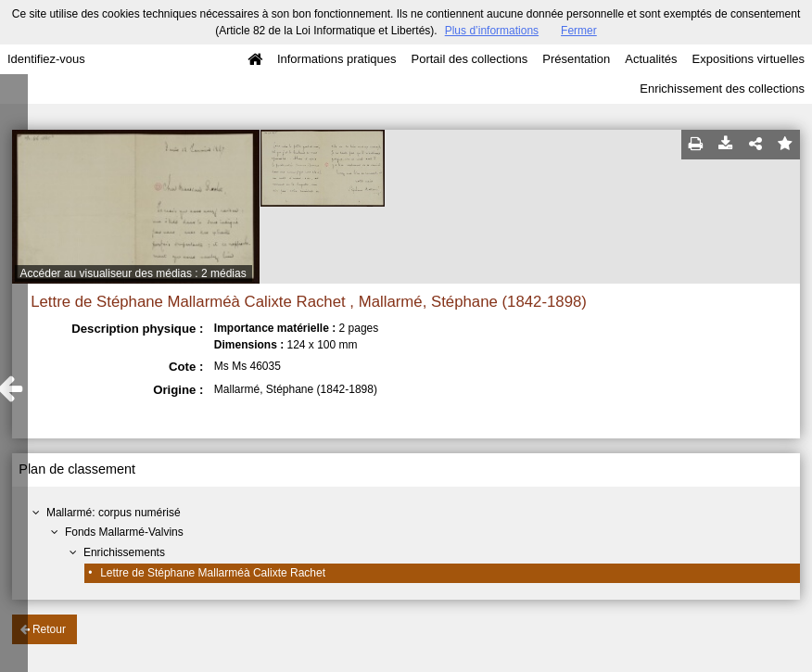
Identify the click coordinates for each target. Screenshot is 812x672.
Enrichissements (124, 552)
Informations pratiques (337, 59)
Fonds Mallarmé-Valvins (124, 532)
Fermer (579, 31)
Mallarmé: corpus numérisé (114, 513)
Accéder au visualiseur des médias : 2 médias (133, 273)
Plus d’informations (492, 31)
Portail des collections (470, 59)
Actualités (651, 59)
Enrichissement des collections (722, 89)
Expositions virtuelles (749, 59)
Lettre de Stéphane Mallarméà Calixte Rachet (213, 573)
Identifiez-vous (46, 59)
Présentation (576, 59)
